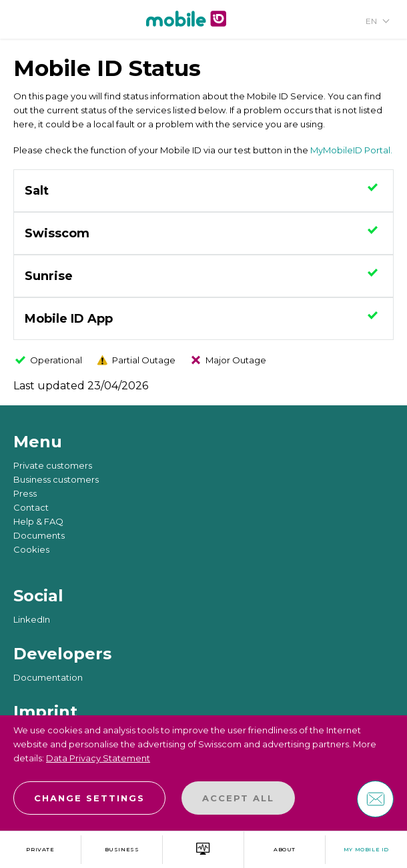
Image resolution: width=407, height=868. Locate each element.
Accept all (238, 798)
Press (25, 493)
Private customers (53, 465)
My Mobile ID (366, 849)
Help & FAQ (38, 521)
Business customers (56, 479)
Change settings (89, 798)
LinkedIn (32, 619)
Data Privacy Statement (98, 758)
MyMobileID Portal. (351, 150)
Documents (39, 535)
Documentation (48, 677)
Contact (31, 507)
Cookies (31, 549)
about (285, 849)
